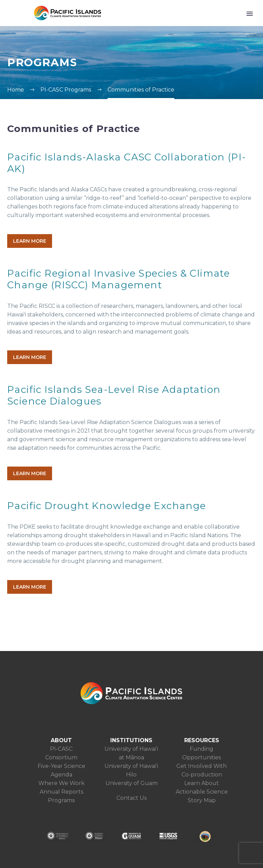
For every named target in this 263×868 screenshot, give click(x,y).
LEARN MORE (30, 241)
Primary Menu (250, 14)
